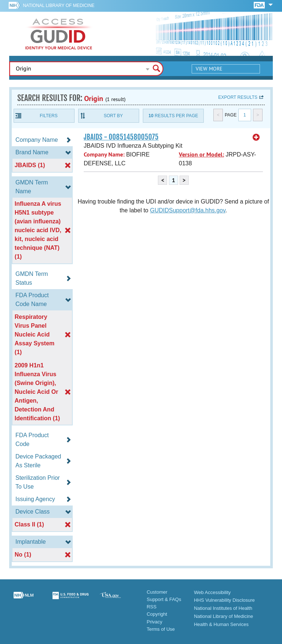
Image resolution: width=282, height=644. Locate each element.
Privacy (154, 622)
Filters (48, 116)
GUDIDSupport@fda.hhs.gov (187, 210)
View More (209, 69)
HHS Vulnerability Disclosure (224, 600)
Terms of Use (161, 629)
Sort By (113, 116)
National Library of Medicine (59, 6)
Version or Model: (201, 154)
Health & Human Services (221, 624)
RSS (151, 607)
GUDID (59, 34)
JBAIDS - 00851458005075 (121, 137)
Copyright (157, 614)
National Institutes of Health (223, 608)
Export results (238, 97)
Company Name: (104, 154)
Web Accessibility (212, 592)
